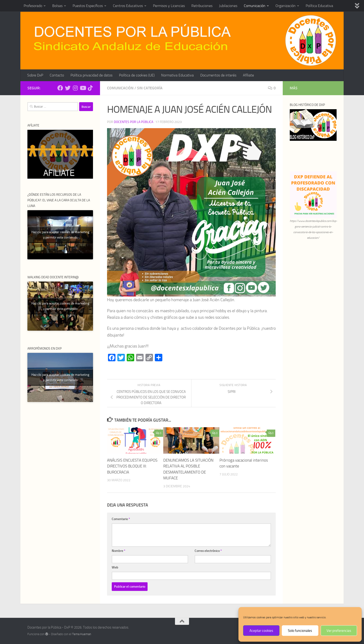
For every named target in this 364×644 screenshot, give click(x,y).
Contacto (57, 75)
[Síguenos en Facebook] (60, 88)
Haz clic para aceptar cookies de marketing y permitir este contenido (60, 235)
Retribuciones (202, 6)
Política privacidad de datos (91, 75)
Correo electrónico (208, 551)
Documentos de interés (218, 75)
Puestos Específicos (88, 6)
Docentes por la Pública (134, 122)
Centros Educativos (128, 6)
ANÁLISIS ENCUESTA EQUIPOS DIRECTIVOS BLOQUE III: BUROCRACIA (132, 466)
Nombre (119, 551)
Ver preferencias (339, 631)
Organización (286, 6)
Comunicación (255, 6)
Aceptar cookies (261, 631)
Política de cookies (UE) (137, 75)
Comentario (121, 519)
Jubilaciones (228, 6)
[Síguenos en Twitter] (68, 88)
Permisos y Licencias (169, 6)
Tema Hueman (82, 634)
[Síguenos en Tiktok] (90, 88)
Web (115, 567)
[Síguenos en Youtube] (83, 88)
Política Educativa (319, 6)
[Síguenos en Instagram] (75, 88)
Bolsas (57, 6)
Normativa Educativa (177, 75)
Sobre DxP (35, 75)
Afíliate (248, 75)
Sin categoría (150, 88)
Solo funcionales (300, 631)
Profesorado (33, 6)
